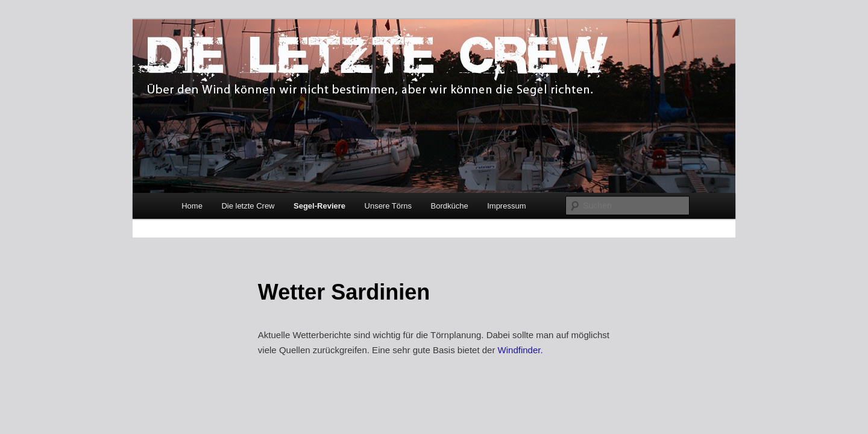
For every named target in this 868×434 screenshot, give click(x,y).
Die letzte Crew (248, 206)
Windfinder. (520, 350)
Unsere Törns (388, 206)
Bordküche (450, 206)
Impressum (506, 206)
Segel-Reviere (319, 206)
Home (192, 206)
